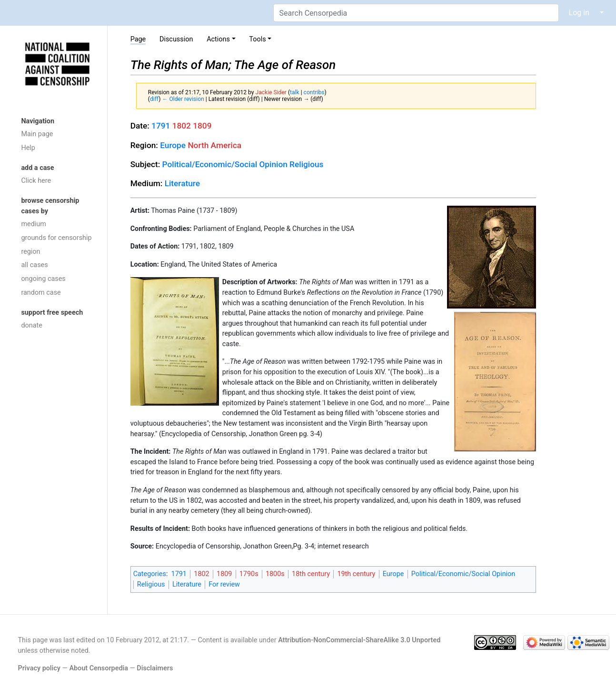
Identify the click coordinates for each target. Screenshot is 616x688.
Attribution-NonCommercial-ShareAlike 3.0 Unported (359, 640)
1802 (182, 126)
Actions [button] (218, 39)
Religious (306, 164)
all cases (34, 265)
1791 (161, 126)
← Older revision (183, 99)
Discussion (176, 39)
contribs (314, 92)
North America (214, 145)
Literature (182, 183)
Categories (150, 574)
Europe (173, 145)
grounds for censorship (56, 238)
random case (41, 293)
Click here (36, 181)
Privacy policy (39, 668)
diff (154, 99)
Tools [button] (257, 39)
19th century (356, 574)
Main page (37, 134)
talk (295, 92)
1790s (249, 574)
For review (224, 584)
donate (31, 325)
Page (138, 39)
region (30, 252)
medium (33, 224)
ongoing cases (43, 279)
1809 (202, 126)
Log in (579, 13)
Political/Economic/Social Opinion (225, 164)
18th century (311, 574)
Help (28, 148)
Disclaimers (155, 668)
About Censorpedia (99, 668)
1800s (275, 574)
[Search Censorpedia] (416, 13)
